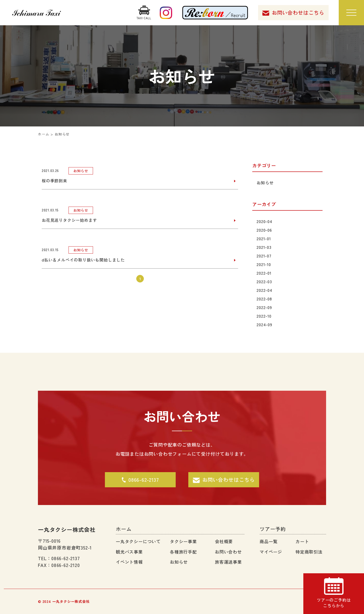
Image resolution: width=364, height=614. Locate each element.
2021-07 (265, 256)
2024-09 (265, 324)
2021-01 (264, 238)
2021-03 (265, 247)
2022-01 (265, 273)
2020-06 (265, 230)
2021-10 (264, 264)
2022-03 (265, 281)
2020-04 (265, 221)
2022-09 (265, 307)
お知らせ (266, 183)
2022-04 (265, 290)
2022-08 (265, 299)
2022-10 (265, 316)
